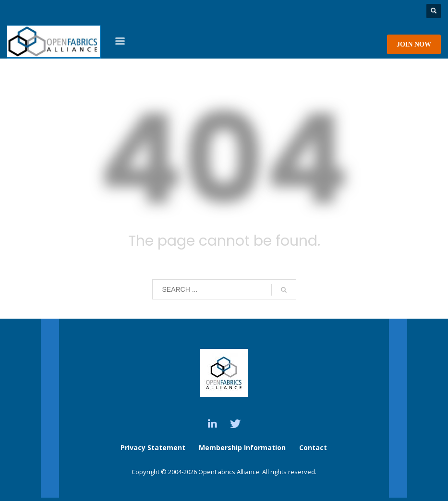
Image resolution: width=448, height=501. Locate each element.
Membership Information (243, 447)
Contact (313, 447)
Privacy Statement (153, 447)
